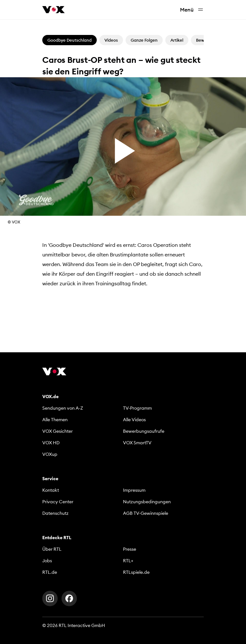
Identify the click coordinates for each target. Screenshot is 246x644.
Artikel (177, 40)
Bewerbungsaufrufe (144, 431)
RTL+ (128, 561)
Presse (130, 549)
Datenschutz (55, 513)
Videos (111, 40)
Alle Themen (55, 420)
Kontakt (51, 490)
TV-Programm (137, 408)
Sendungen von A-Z (63, 408)
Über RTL (52, 549)
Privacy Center (58, 502)
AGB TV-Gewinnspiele (146, 513)
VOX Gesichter (57, 431)
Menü (192, 10)
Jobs (47, 561)
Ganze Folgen (144, 40)
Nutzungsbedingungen (147, 502)
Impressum (134, 490)
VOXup (50, 454)
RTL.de (50, 572)
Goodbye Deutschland (70, 40)
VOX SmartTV (137, 443)
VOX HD (51, 443)
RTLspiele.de (136, 572)
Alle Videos (134, 420)
